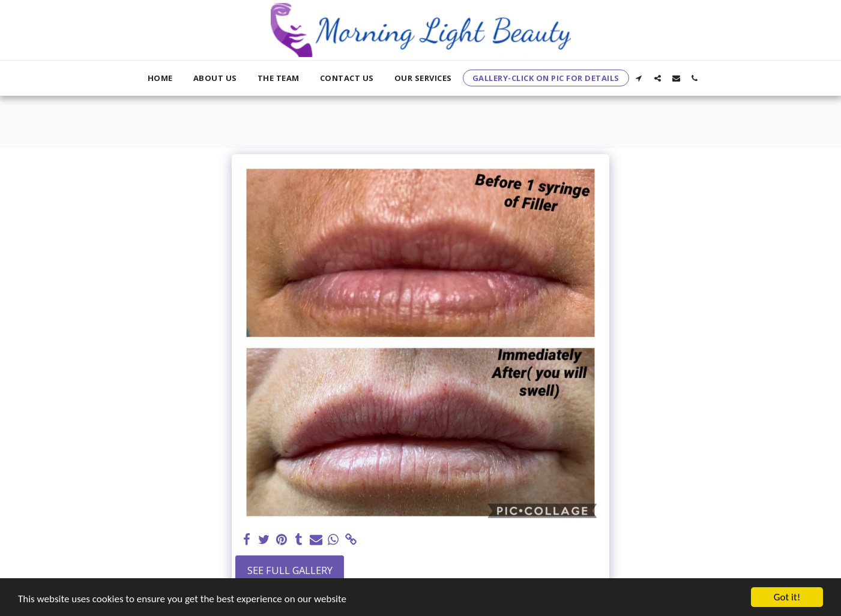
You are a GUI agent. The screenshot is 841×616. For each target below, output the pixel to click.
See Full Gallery (290, 570)
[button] (639, 78)
